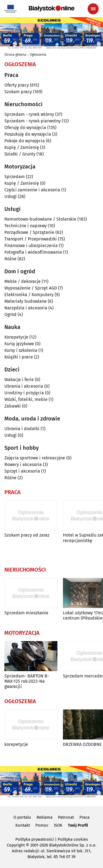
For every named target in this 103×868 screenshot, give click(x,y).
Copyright (16, 845)
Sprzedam (15, 177)
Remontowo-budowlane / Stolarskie (40, 219)
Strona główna (15, 55)
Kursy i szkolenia (21, 350)
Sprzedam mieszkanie (26, 613)
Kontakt (23, 825)
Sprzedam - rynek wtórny (29, 114)
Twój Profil (78, 825)
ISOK (58, 825)
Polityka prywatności (35, 839)
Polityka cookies (73, 839)
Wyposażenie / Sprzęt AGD (31, 288)
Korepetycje (16, 337)
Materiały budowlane (26, 301)
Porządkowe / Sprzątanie (29, 232)
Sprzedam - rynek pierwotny (33, 121)
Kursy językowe (19, 344)
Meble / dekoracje (23, 281)
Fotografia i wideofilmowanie (33, 252)
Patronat (66, 817)
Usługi (11, 196)
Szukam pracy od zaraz (27, 535)
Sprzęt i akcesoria (22, 471)
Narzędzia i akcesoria (26, 308)
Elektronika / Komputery (29, 295)
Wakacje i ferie (19, 380)
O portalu (22, 817)
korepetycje (16, 744)
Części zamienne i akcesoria (32, 190)
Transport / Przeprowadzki (31, 239)
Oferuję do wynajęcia (25, 128)
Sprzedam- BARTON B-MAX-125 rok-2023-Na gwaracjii (27, 681)
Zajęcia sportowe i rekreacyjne (35, 458)
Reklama (44, 817)
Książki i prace (19, 357)
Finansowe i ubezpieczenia (31, 246)
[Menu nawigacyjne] (93, 9)
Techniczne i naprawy (26, 226)
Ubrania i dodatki (22, 429)
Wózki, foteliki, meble (26, 399)
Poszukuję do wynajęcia (28, 134)
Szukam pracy (18, 92)
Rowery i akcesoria (23, 464)
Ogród (10, 314)
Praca (84, 817)
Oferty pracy (17, 85)
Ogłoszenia (38, 55)
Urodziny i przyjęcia (24, 393)
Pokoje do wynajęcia (25, 141)
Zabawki (13, 406)
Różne (10, 259)
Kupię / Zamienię (22, 147)
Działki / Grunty (20, 154)
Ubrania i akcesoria (24, 386)
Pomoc (42, 825)
